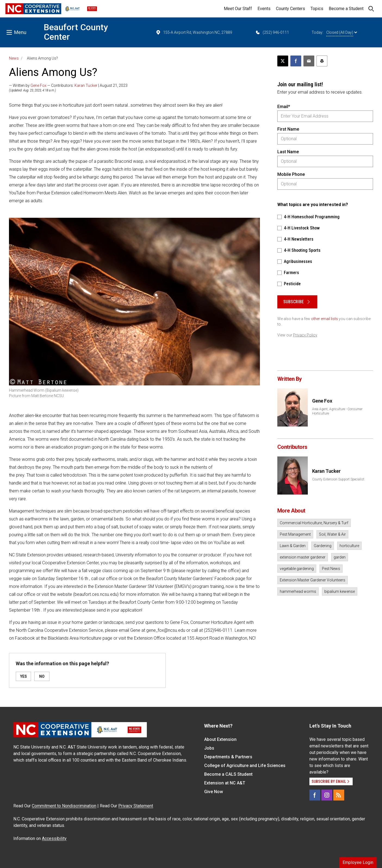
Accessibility (54, 838)
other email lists (324, 319)
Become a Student (346, 9)
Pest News (331, 569)
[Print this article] (322, 61)
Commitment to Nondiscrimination (64, 806)
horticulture (349, 546)
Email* (284, 107)
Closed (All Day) (342, 32)
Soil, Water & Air (332, 534)
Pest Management (295, 534)
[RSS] (339, 795)
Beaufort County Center (76, 32)
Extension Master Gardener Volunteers (313, 580)
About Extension (220, 739)
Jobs (209, 748)
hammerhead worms (298, 591)
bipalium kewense (340, 591)
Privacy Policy (305, 335)
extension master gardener (303, 557)
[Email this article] (309, 61)
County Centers (291, 9)
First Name (288, 129)
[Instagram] (327, 795)
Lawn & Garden (293, 546)
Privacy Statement (136, 806)
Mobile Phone (291, 174)
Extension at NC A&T (225, 783)
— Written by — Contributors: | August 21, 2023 (68, 85)
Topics (317, 9)
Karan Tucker (86, 85)
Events (264, 9)
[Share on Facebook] (296, 61)
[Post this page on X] (283, 61)
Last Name (288, 152)
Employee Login (358, 862)
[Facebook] (315, 795)
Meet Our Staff (238, 9)
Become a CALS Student (228, 774)
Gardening (323, 546)
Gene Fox (38, 85)
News (14, 58)
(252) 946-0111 (272, 32)
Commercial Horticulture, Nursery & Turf (314, 523)
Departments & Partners (228, 757)
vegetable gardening (297, 569)
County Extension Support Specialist (338, 479)
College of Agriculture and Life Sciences (245, 766)
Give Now (214, 792)
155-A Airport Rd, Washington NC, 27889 (194, 32)
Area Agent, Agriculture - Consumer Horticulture (337, 411)
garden (340, 557)
